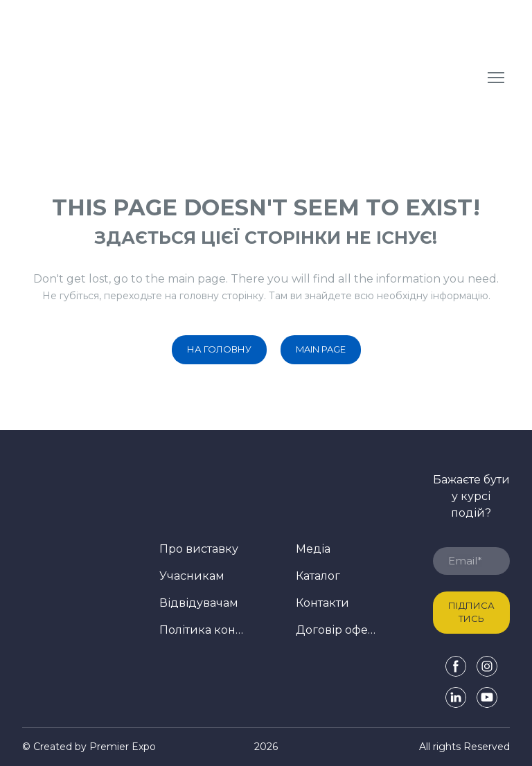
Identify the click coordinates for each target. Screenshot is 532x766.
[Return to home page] (128, 78)
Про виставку (199, 549)
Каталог (318, 576)
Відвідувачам (199, 603)
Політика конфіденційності (202, 630)
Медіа (313, 549)
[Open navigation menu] (496, 78)
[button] (219, 350)
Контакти (322, 603)
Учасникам (192, 576)
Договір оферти (338, 630)
